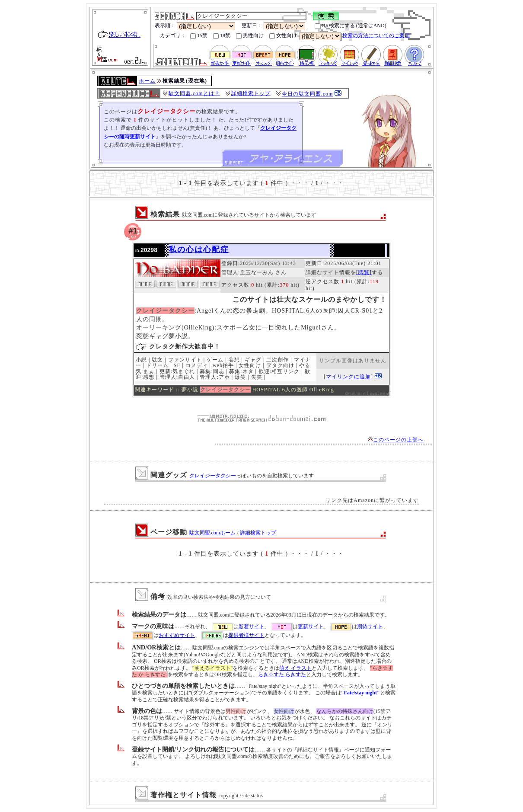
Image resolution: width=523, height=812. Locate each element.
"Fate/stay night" (360, 693)
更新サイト (311, 627)
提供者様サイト (246, 635)
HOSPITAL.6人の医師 (280, 390)
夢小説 (190, 390)
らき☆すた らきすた (282, 675)
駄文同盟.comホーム (213, 533)
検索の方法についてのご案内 (376, 35)
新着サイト (252, 627)
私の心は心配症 (199, 249)
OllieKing (322, 390)
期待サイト (370, 627)
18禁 (222, 36)
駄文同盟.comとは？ (194, 93)
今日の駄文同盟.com (308, 94)
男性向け (250, 36)
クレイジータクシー (213, 476)
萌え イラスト (295, 668)
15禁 (199, 36)
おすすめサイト (177, 635)
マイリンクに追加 (348, 377)
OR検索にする (335, 26)
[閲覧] (364, 272)
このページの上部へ (396, 440)
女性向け (283, 36)
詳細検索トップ (251, 93)
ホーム (147, 81)
